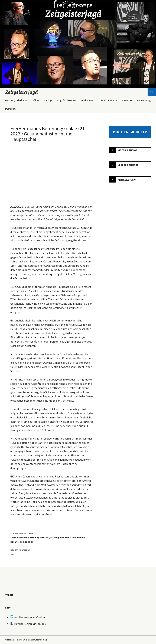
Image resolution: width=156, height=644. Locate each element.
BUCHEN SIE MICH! (130, 132)
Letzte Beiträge (128, 165)
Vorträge (48, 100)
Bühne (36, 100)
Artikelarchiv (127, 180)
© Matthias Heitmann (15, 640)
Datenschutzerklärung (36, 640)
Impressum (10, 109)
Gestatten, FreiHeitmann (17, 100)
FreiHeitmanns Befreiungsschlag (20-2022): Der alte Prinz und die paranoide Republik (52, 537)
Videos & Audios (127, 150)
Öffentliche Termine (108, 100)
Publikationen (87, 100)
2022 (52, 552)
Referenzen (127, 100)
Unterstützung (144, 100)
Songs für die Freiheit (66, 100)
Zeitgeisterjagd (22, 92)
